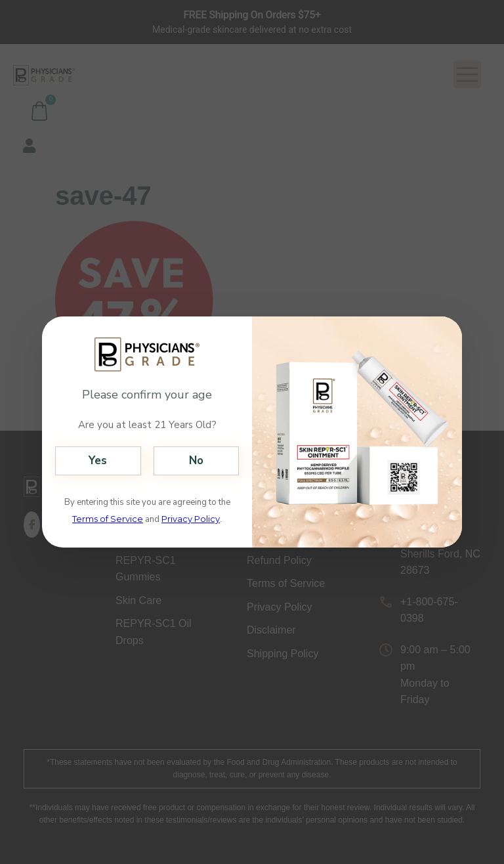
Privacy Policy (191, 519)
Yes (98, 461)
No (196, 461)
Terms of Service (108, 519)
